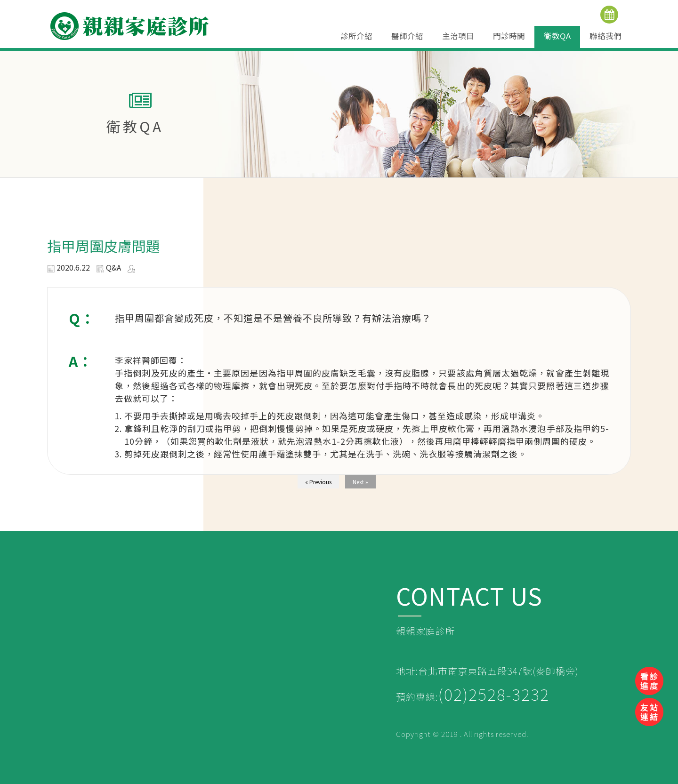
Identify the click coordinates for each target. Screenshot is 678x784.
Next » (360, 482)
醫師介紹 (407, 36)
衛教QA (557, 36)
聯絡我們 (605, 36)
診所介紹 (356, 36)
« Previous (318, 482)
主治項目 (458, 36)
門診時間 (509, 36)
